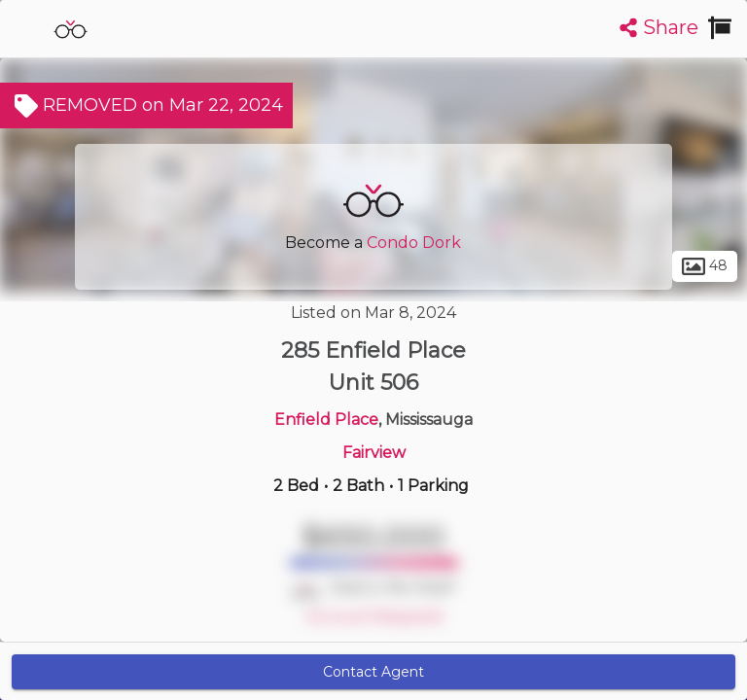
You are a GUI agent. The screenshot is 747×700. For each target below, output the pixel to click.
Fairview (374, 453)
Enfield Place (326, 420)
